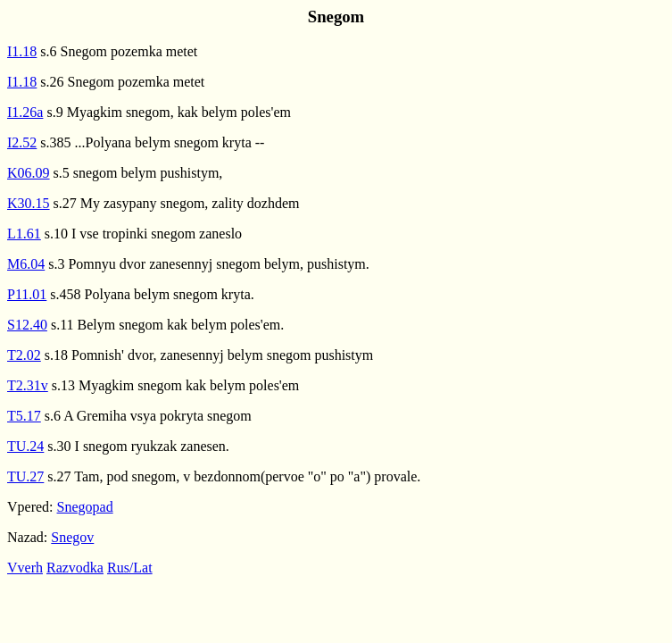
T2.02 (24, 355)
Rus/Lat (130, 568)
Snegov (72, 537)
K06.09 (29, 173)
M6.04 (26, 264)
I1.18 (22, 51)
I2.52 (22, 142)
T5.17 (24, 416)
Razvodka (75, 568)
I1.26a (25, 112)
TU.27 (25, 476)
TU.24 (25, 446)
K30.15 (29, 203)
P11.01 (27, 294)
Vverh (25, 568)
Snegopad (85, 507)
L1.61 (24, 234)
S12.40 (27, 325)
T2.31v (28, 385)
